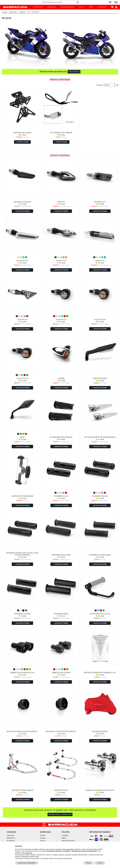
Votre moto (13, 12)
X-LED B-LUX (61, 261)
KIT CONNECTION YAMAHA (61, 133)
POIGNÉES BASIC (61, 614)
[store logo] (15, 7)
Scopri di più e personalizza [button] (27, 863)
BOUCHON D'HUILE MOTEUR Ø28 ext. (22, 731)
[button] (116, 2)
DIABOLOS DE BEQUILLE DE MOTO (100, 790)
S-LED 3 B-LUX (22, 378)
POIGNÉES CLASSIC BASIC (100, 555)
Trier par (99, 85)
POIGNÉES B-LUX (61, 496)
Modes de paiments (68, 841)
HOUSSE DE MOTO (100, 731)
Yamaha (23, 12)
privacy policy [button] (69, 849)
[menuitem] (38, 7)
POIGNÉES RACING (100, 496)
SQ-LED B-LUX (22, 261)
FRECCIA (61, 202)
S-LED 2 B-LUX (100, 320)
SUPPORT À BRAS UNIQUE (22, 790)
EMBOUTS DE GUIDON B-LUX (22, 673)
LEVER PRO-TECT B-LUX (100, 614)
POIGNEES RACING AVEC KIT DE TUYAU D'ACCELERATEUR (22, 554)
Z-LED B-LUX (22, 320)
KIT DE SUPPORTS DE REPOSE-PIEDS (100, 437)
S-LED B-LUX (61, 320)
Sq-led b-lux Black (22, 202)
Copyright (65, 835)
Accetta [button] (100, 863)
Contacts (43, 838)
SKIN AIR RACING (100, 378)
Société (42, 835)
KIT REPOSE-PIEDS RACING (61, 437)
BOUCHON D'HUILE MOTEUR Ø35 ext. (61, 731)
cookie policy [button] (28, 853)
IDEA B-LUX (100, 261)
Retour (64, 838)
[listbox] (22, 257)
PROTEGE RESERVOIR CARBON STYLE (100, 673)
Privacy (42, 841)
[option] (18, 257)
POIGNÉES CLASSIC (22, 614)
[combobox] (61, 2)
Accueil (4, 12)
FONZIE (61, 378)
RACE (22, 437)
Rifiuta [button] (88, 863)
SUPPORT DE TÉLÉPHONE (22, 496)
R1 (29, 12)
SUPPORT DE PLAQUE (22, 133)
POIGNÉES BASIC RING (61, 555)
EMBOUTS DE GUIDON (61, 673)
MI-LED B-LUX (100, 202)
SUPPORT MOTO (61, 790)
